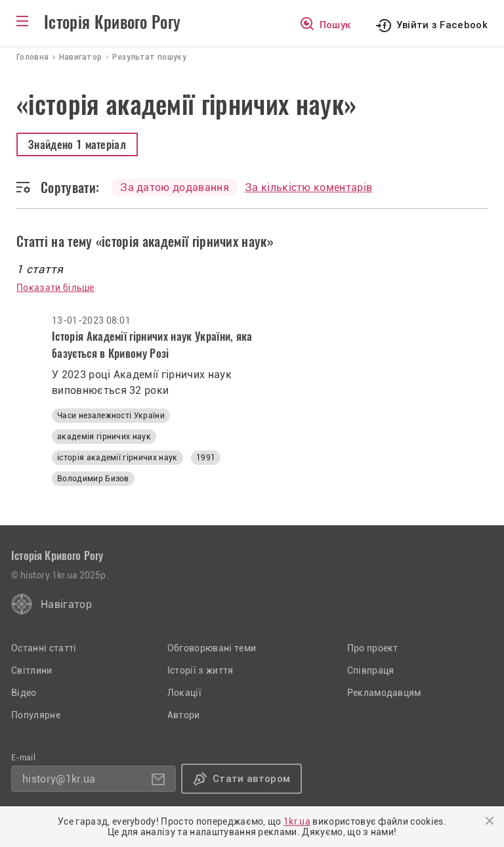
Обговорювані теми (212, 648)
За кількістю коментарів (308, 187)
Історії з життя (200, 670)
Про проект (373, 648)
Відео (24, 693)
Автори (184, 715)
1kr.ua (297, 821)
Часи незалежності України (111, 416)
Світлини (32, 670)
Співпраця (371, 670)
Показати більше (55, 288)
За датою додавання (175, 187)
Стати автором (251, 779)
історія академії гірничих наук (117, 458)
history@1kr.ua (59, 779)
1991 (206, 458)
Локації (184, 693)
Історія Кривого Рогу (112, 22)
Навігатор (66, 604)
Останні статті (44, 648)
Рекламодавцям (384, 693)
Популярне (36, 715)
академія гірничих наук (104, 437)
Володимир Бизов (93, 479)
